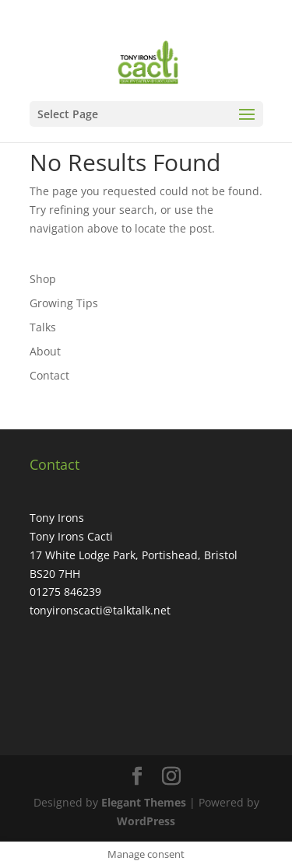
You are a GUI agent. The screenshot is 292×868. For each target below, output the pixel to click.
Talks (43, 327)
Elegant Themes (144, 802)
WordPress (146, 821)
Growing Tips (64, 303)
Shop (43, 279)
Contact (49, 375)
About (45, 351)
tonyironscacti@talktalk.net (100, 610)
